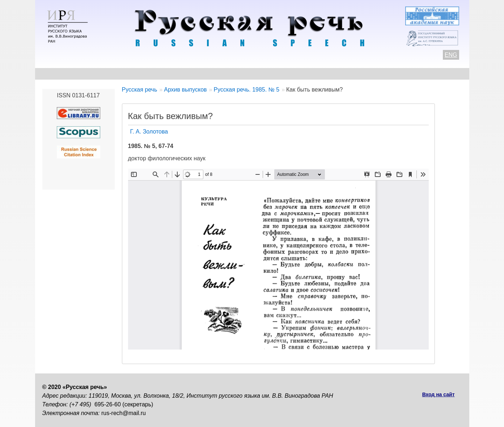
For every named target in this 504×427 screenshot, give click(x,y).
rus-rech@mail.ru (124, 413)
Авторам (141, 74)
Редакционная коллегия (321, 74)
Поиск (421, 74)
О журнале (58, 74)
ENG (451, 55)
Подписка (384, 74)
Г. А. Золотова (149, 132)
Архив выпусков (248, 74)
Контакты (101, 74)
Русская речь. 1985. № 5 (246, 90)
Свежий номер (189, 74)
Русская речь (140, 90)
